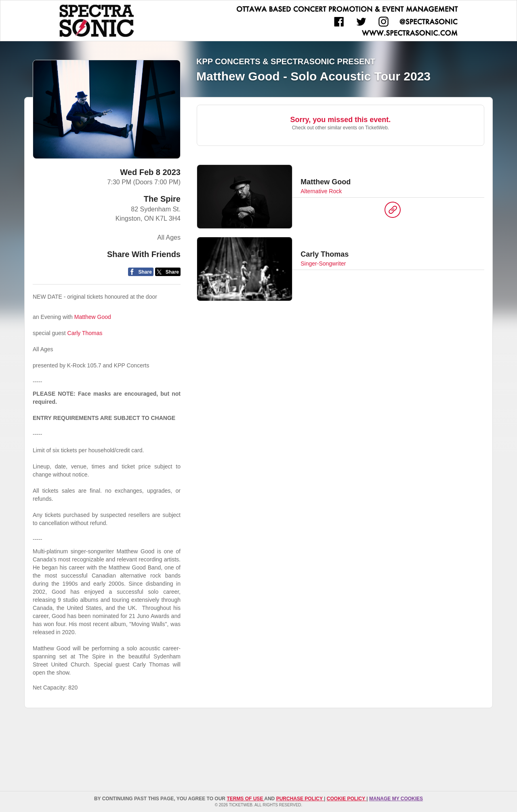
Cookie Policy (347, 799)
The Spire (162, 199)
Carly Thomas (85, 333)
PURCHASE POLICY (300, 799)
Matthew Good (93, 317)
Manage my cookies (396, 799)
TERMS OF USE (245, 799)
